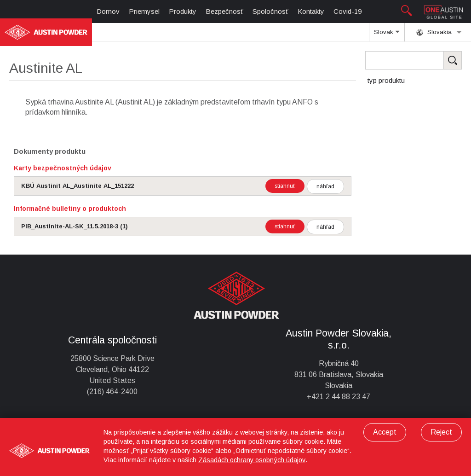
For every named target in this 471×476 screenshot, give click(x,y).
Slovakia (439, 32)
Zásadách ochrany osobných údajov (252, 460)
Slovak (387, 35)
